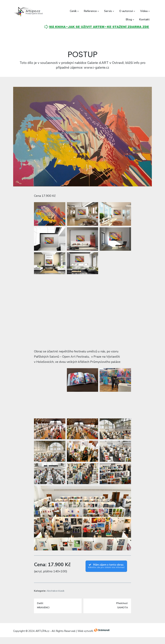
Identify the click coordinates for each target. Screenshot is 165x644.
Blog (129, 19)
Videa (144, 11)
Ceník (73, 11)
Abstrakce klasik (55, 591)
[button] (28, 12)
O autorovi (126, 11)
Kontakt (144, 19)
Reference (90, 11)
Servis (108, 11)
